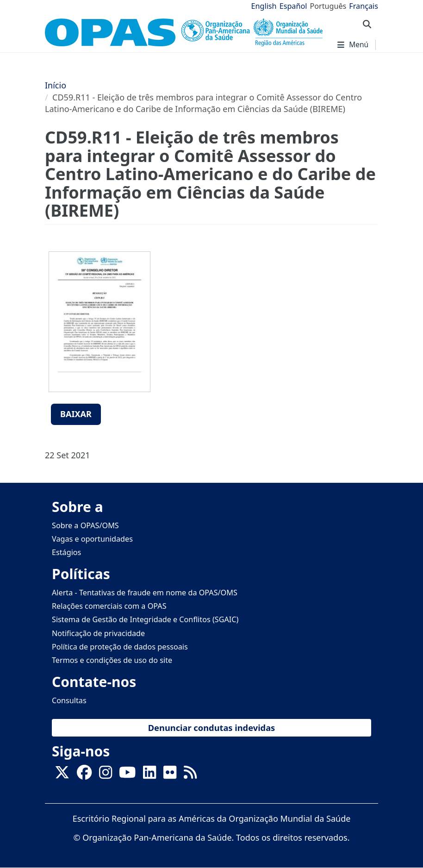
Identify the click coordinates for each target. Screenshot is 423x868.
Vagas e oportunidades (92, 539)
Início (56, 85)
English (264, 6)
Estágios (66, 552)
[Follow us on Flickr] (170, 775)
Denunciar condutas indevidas (212, 727)
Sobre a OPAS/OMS (85, 525)
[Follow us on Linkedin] (149, 775)
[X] (62, 775)
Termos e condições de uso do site (112, 660)
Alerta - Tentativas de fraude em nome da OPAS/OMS (145, 593)
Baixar (76, 414)
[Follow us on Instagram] (106, 775)
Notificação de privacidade (98, 633)
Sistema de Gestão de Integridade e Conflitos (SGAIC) (145, 619)
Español (293, 6)
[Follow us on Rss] (190, 775)
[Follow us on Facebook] (84, 775)
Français (364, 6)
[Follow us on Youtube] (127, 775)
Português (328, 6)
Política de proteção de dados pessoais (120, 647)
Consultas (69, 700)
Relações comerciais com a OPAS (109, 606)
